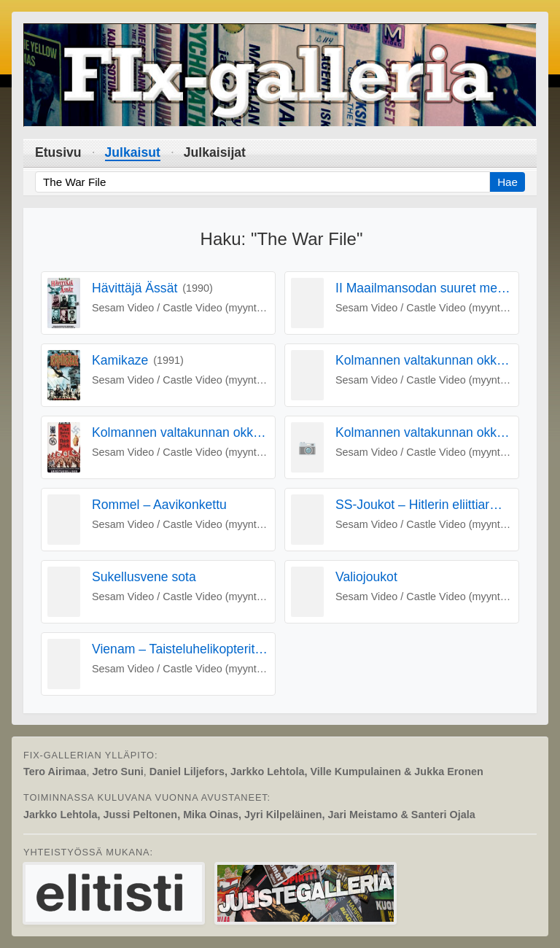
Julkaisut (133, 152)
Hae (507, 182)
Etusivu (58, 152)
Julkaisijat (215, 152)
